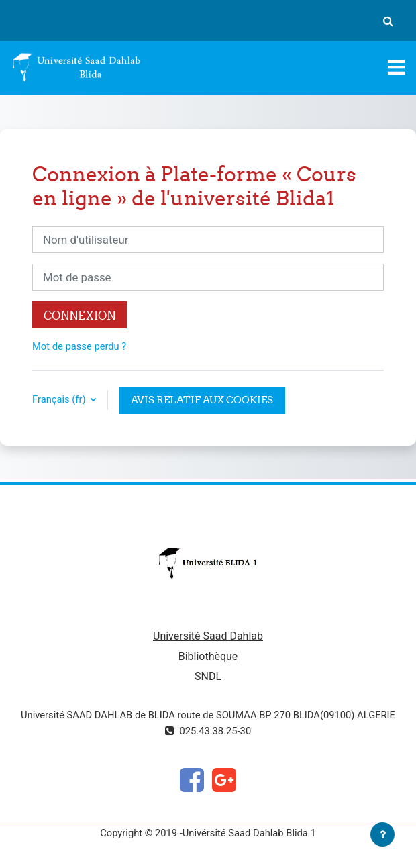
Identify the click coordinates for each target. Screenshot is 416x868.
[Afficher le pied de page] (382, 834)
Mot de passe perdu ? (79, 346)
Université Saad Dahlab (208, 636)
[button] (388, 21)
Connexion (80, 315)
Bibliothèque (208, 656)
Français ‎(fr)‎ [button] (60, 399)
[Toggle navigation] (397, 67)
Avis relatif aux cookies (202, 400)
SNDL (208, 676)
